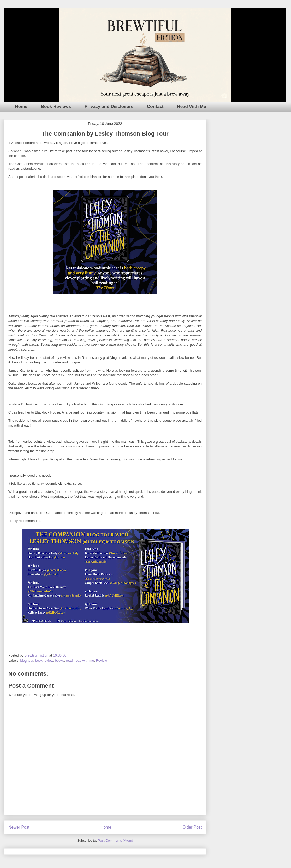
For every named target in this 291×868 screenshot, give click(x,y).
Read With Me (191, 107)
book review (44, 661)
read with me (84, 661)
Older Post (192, 827)
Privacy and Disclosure (109, 107)
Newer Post (19, 827)
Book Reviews (56, 107)
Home (21, 107)
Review (101, 661)
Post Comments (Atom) (115, 840)
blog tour (27, 661)
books (60, 661)
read (69, 661)
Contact (155, 107)
